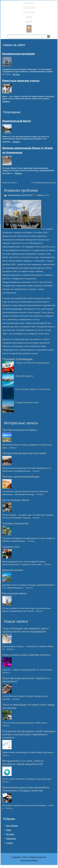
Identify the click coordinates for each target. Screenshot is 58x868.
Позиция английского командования (32, 363)
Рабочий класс (9, 183)
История (29, 12)
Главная (29, 3)
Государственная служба (27, 402)
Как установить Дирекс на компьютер (33, 389)
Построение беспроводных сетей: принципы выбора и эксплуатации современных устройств (29, 735)
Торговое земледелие (15, 524)
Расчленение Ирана (14, 594)
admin (46, 195)
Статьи (10, 843)
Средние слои (11, 547)
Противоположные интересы (20, 430)
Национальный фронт (17, 121)
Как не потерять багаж (16, 500)
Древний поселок (13, 570)
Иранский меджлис (24, 376)
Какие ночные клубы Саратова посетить (26, 655)
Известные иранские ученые (21, 81)
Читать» (16, 74)
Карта (29, 22)
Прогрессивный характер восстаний (24, 453)
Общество (29, 8)
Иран (29, 17)
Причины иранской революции (21, 477)
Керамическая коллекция (19, 54)
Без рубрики (12, 826)
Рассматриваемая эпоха (44, 183)
